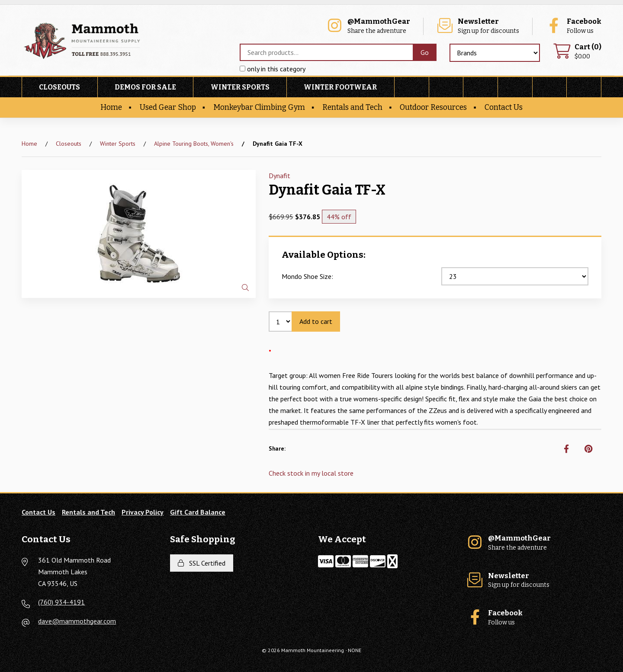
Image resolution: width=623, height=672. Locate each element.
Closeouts (59, 87)
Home (111, 107)
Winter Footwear (340, 87)
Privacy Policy (143, 512)
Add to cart (316, 321)
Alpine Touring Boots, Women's (194, 144)
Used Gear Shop (168, 107)
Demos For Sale (145, 87)
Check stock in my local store (311, 473)
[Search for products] (326, 52)
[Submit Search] (425, 52)
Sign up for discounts (478, 26)
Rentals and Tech (352, 107)
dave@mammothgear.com (77, 621)
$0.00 (577, 52)
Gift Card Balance (198, 512)
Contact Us (504, 107)
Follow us (573, 26)
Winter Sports (240, 87)
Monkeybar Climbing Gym (259, 107)
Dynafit (279, 176)
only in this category (273, 69)
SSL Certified (202, 563)
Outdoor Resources (433, 107)
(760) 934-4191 (61, 602)
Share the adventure (368, 26)
